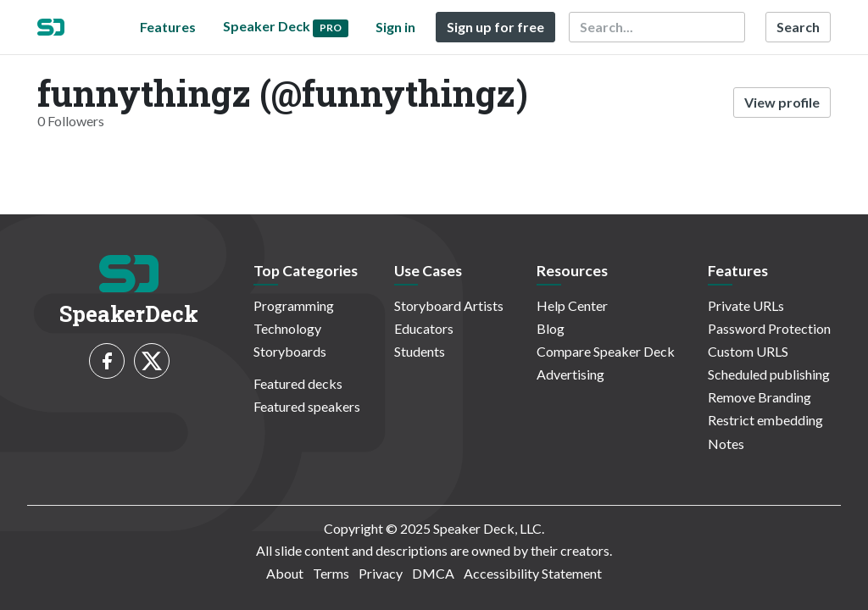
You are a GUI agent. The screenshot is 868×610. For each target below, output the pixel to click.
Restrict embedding (765, 420)
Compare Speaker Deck (606, 351)
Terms (331, 573)
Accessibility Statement (533, 573)
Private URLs (746, 305)
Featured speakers (307, 406)
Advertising (570, 374)
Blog (551, 328)
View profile (782, 102)
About (285, 573)
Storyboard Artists (449, 305)
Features (168, 27)
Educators (424, 328)
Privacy (381, 573)
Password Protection (769, 328)
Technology (287, 328)
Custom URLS (748, 351)
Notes (726, 444)
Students (420, 351)
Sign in (395, 27)
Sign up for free (495, 27)
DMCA (433, 573)
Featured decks (298, 383)
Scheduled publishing (769, 374)
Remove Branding (759, 397)
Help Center (572, 305)
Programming (294, 305)
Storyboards (290, 351)
